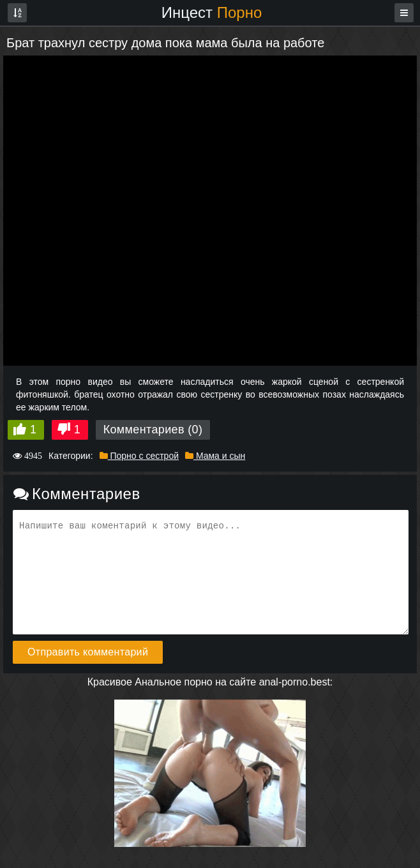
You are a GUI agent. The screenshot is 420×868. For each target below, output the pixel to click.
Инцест (212, 12)
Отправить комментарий (88, 652)
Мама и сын (215, 456)
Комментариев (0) (153, 430)
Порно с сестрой (139, 456)
